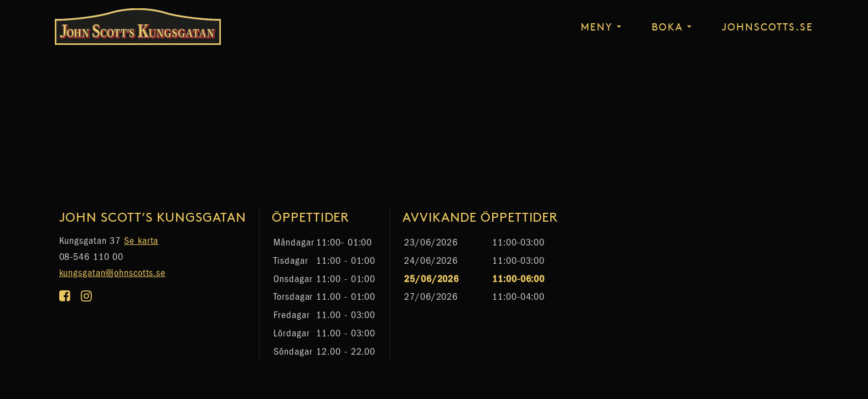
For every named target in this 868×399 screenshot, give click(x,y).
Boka (667, 26)
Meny (597, 26)
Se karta (141, 241)
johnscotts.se (768, 26)
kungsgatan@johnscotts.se (113, 273)
